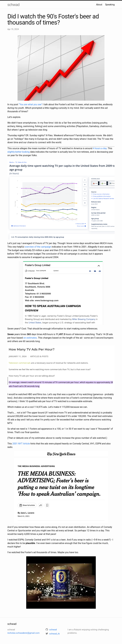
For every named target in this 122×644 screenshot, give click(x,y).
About (99, 5)
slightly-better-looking (18, 152)
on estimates (30, 338)
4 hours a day (100, 148)
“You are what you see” (30, 104)
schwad (13, 5)
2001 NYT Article (21, 444)
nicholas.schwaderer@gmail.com (23, 633)
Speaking (110, 5)
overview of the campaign (38, 247)
